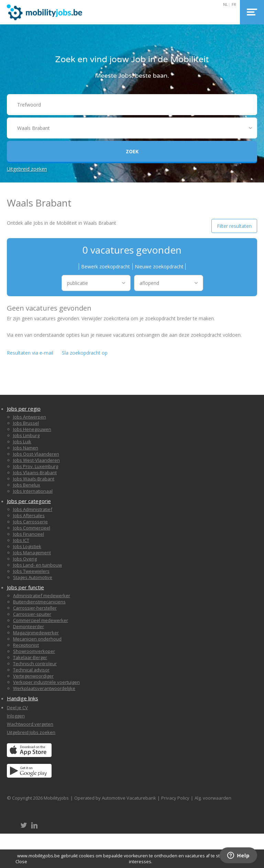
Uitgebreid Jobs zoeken (31, 732)
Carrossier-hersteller (35, 608)
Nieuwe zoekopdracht (159, 266)
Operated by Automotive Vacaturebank (115, 798)
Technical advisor (31, 670)
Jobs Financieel (29, 534)
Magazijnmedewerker (36, 633)
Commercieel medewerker (41, 620)
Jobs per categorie (29, 501)
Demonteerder (29, 626)
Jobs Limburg (26, 435)
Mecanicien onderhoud (37, 639)
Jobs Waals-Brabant (34, 479)
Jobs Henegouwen (32, 429)
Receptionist (26, 645)
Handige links (23, 698)
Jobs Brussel (26, 423)
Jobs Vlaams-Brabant (35, 472)
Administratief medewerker (42, 596)
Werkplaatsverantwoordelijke (44, 688)
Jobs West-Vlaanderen (36, 460)
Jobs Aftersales (29, 515)
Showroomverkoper (34, 651)
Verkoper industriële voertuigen (46, 682)
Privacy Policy (175, 798)
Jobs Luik (22, 442)
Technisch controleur (35, 664)
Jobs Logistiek (27, 546)
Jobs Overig (25, 559)
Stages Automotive (33, 577)
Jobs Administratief (33, 509)
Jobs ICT (21, 540)
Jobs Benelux (27, 485)
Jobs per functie (25, 587)
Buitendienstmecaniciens (39, 602)
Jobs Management (32, 553)
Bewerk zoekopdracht (106, 266)
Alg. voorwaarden (213, 798)
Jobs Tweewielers (31, 571)
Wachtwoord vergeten (30, 724)
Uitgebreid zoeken (27, 169)
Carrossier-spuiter (32, 614)
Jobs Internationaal (33, 491)
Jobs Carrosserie (30, 522)
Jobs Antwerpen (30, 417)
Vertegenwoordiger (33, 676)
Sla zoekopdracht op (85, 353)
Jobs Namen (26, 448)
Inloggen (16, 716)
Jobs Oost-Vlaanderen (36, 454)
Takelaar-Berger (30, 657)
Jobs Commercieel (32, 528)
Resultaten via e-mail (30, 353)
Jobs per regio (24, 409)
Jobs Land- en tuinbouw (37, 565)
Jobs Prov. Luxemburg (36, 466)
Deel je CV (17, 708)
